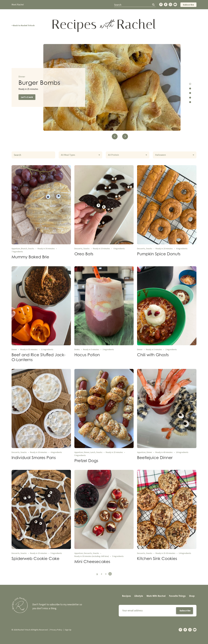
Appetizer (16, 249)
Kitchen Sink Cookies (157, 558)
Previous (115, 136)
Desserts (78, 249)
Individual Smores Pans (34, 458)
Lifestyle (139, 596)
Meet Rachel (18, 5)
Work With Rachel (156, 596)
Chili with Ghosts (153, 355)
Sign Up (68, 630)
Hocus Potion (87, 355)
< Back (23, 25)
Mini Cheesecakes (92, 561)
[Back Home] (104, 25)
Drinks (77, 350)
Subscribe (188, 5)
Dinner (22, 77)
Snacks (31, 249)
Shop (192, 596)
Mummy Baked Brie (30, 257)
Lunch (93, 452)
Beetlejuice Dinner (155, 458)
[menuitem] (126, 596)
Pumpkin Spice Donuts (159, 254)
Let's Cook (27, 97)
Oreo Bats (84, 254)
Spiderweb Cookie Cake (35, 558)
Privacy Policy (56, 630)
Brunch (24, 249)
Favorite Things (177, 596)
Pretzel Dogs (86, 461)
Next (125, 136)
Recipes (126, 596)
